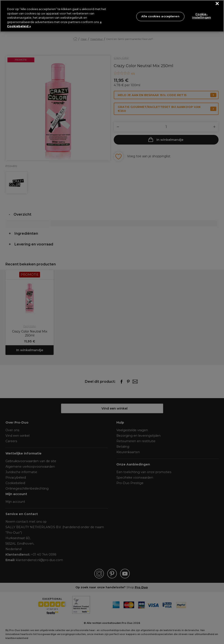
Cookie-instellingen (201, 16)
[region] (112, 16)
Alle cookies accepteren (160, 16)
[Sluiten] (217, 4)
